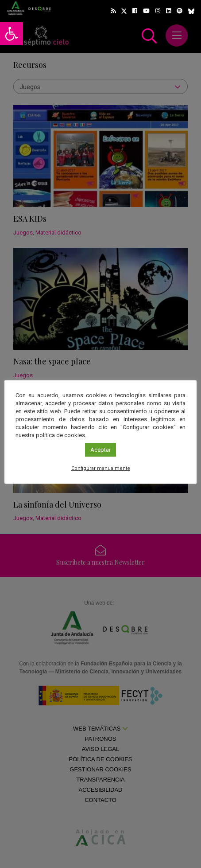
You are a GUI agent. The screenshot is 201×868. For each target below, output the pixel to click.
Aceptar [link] (100, 450)
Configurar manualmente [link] (101, 468)
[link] (12, 34)
